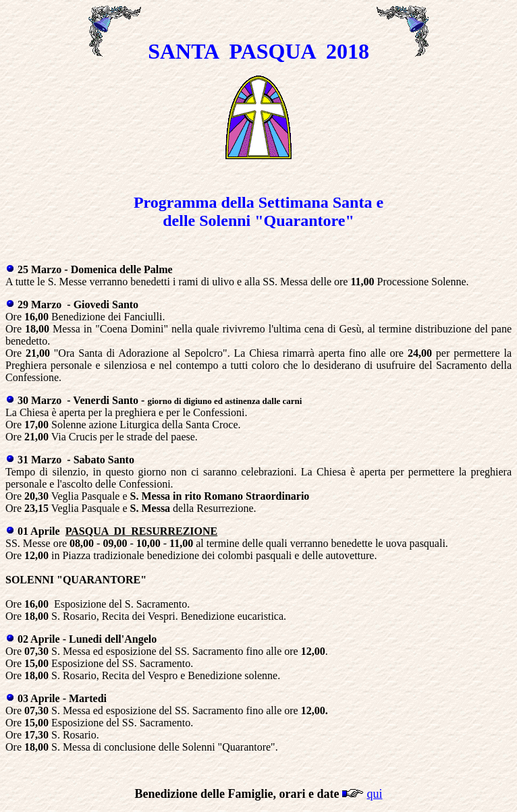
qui (374, 794)
